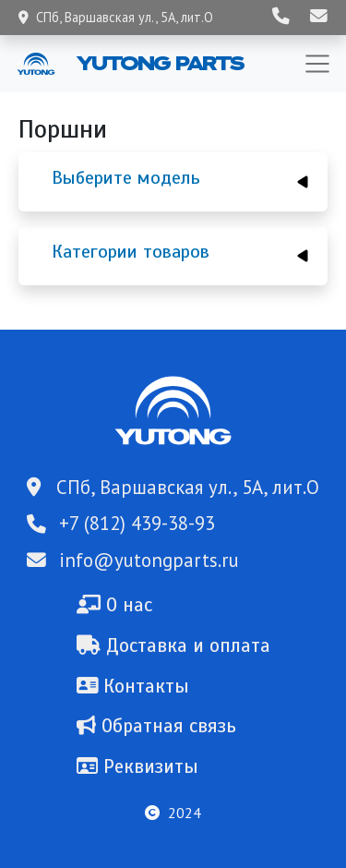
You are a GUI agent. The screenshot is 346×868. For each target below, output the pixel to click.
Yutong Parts (159, 63)
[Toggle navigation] (317, 64)
